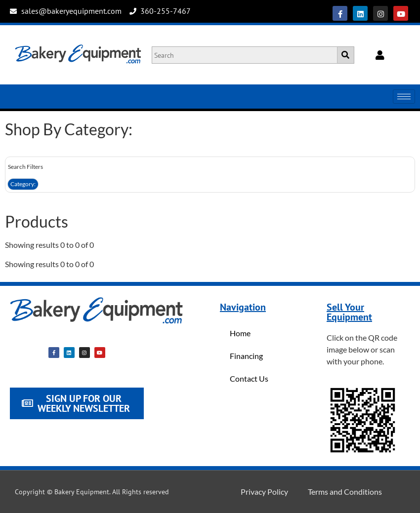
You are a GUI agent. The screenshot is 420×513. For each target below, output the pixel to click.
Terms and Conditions (345, 492)
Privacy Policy (264, 492)
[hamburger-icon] (404, 97)
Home (240, 333)
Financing (246, 356)
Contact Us (249, 378)
